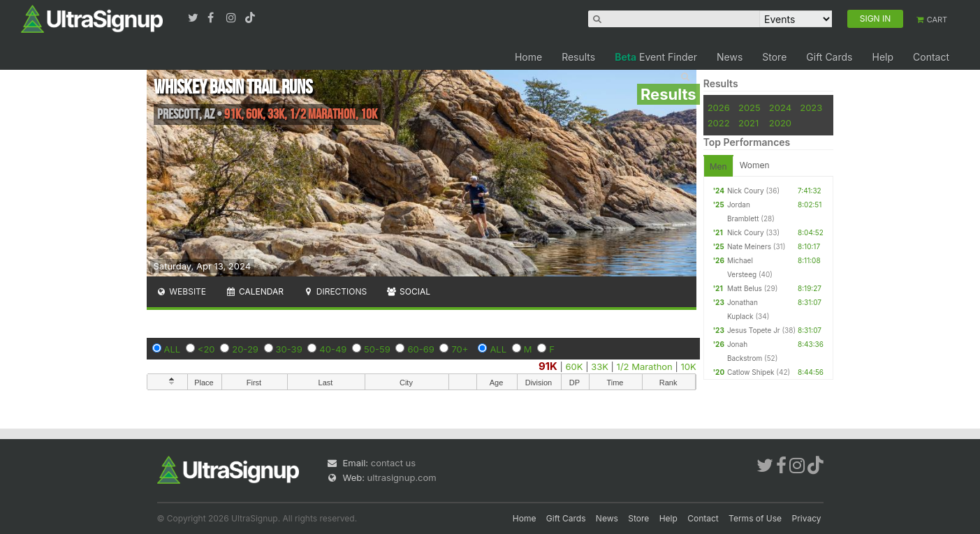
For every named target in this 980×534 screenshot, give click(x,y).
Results (578, 57)
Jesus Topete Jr (754, 330)
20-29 (245, 349)
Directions (335, 291)
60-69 (420, 349)
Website (182, 291)
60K (575, 366)
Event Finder (656, 57)
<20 (206, 349)
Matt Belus (745, 288)
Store (774, 57)
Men (718, 166)
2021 (748, 123)
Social (408, 291)
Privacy (807, 518)
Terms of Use (755, 518)
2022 (719, 123)
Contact (931, 57)
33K (600, 366)
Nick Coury (746, 191)
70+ (460, 349)
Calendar (255, 291)
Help (883, 57)
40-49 (333, 349)
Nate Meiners (749, 246)
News (730, 57)
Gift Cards (829, 57)
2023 (811, 107)
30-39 (289, 349)
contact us (393, 463)
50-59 (377, 349)
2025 (749, 107)
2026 (719, 107)
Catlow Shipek (751, 372)
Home (528, 57)
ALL (173, 349)
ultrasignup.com (402, 477)
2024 (780, 107)
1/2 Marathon (645, 366)
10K (688, 366)
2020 (780, 123)
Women (755, 165)
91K (548, 366)
